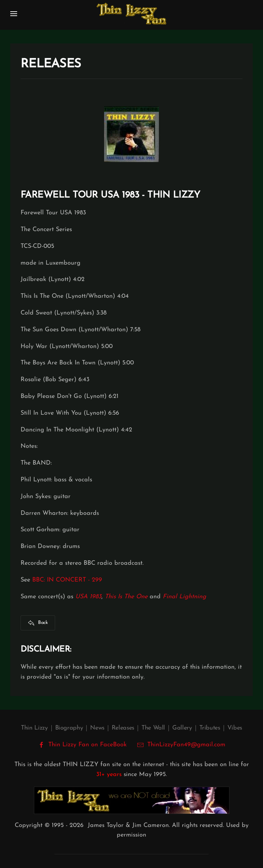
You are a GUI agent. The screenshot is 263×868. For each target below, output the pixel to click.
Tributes (210, 728)
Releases (123, 728)
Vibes (235, 728)
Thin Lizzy (34, 728)
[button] (14, 14)
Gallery (182, 728)
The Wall (153, 728)
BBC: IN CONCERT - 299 (67, 580)
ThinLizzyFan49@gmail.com (186, 745)
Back (38, 623)
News (97, 728)
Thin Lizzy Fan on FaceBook (82, 745)
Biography (69, 728)
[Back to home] (131, 14)
